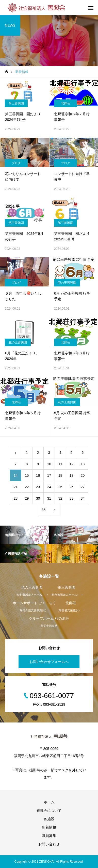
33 (72, 498)
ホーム (49, 802)
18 (60, 475)
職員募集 (49, 836)
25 (60, 487)
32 (60, 498)
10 (49, 464)
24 (49, 487)
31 (49, 498)
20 (83, 475)
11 (60, 464)
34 (83, 498)
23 (38, 487)
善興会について (49, 811)
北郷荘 (66, 103)
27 (83, 487)
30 (38, 498)
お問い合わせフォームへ (49, 662)
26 (72, 487)
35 (44, 510)
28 (16, 498)
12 (72, 464)
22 (27, 487)
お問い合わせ (49, 844)
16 (38, 475)
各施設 (49, 819)
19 (72, 475)
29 (27, 498)
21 (16, 487)
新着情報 (49, 827)
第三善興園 (16, 103)
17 (49, 475)
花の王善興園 (67, 283)
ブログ (16, 163)
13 (83, 464)
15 (27, 475)
